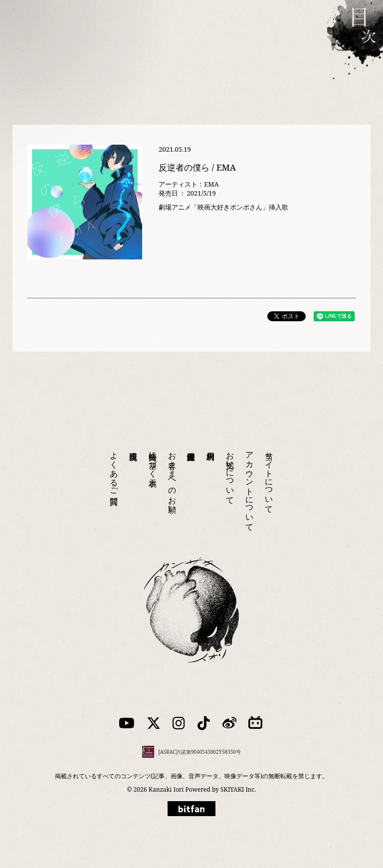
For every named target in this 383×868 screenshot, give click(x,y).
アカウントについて (250, 487)
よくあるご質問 (114, 469)
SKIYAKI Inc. (238, 789)
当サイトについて (269, 478)
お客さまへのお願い (173, 478)
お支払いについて (230, 473)
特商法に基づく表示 (153, 460)
